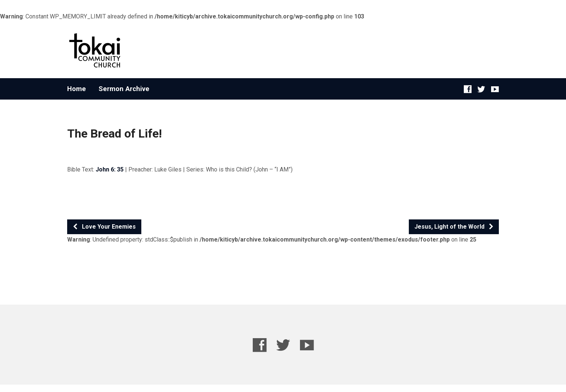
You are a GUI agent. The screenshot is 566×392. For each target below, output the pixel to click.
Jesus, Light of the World (454, 227)
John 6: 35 (110, 169)
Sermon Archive (124, 89)
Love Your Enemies (104, 227)
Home (77, 89)
